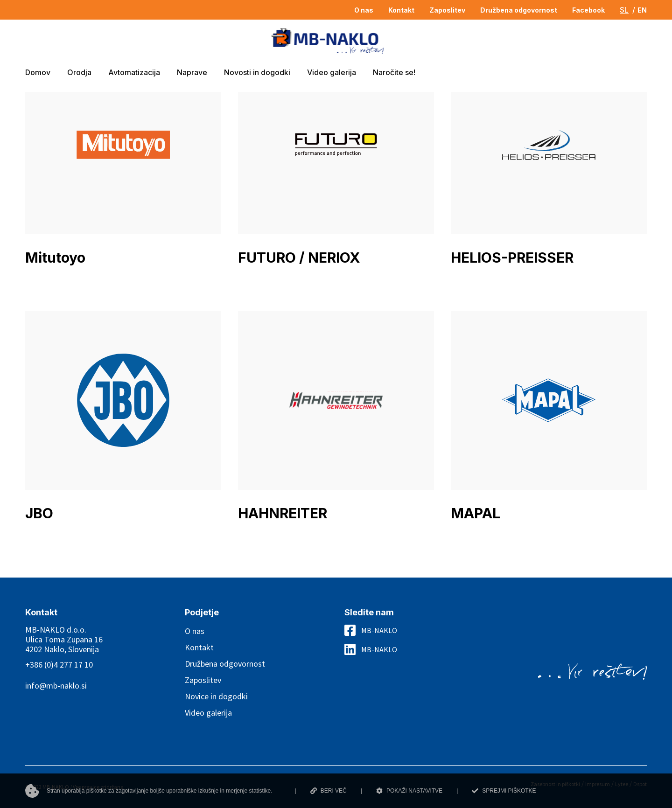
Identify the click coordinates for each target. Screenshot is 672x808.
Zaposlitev (203, 680)
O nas (195, 631)
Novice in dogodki (216, 696)
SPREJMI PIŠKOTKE (504, 791)
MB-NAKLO (379, 630)
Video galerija (208, 713)
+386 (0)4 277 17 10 (59, 665)
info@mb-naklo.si (56, 686)
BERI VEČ (329, 791)
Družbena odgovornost (225, 664)
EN (642, 10)
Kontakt (199, 647)
